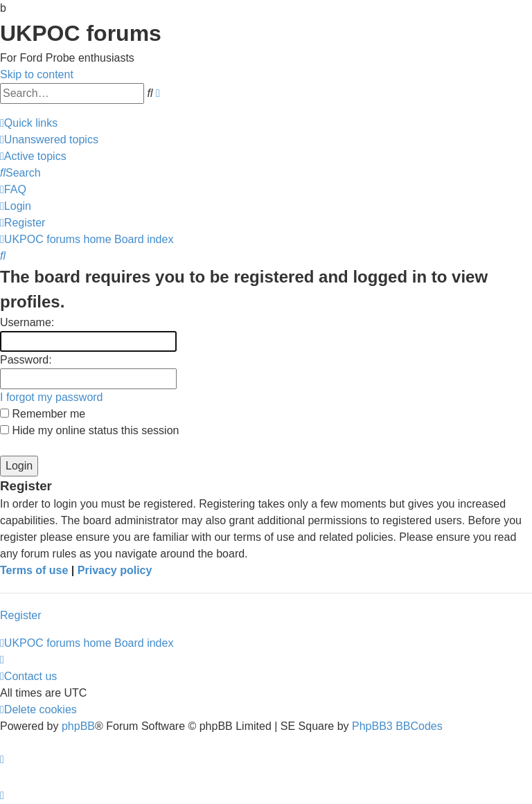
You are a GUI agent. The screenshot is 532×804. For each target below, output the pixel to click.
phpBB (78, 726)
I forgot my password (52, 397)
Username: (27, 322)
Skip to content (37, 74)
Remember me (43, 414)
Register (21, 615)
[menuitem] (49, 140)
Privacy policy (115, 570)
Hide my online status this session (89, 430)
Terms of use (34, 570)
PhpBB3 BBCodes (397, 726)
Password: (26, 360)
